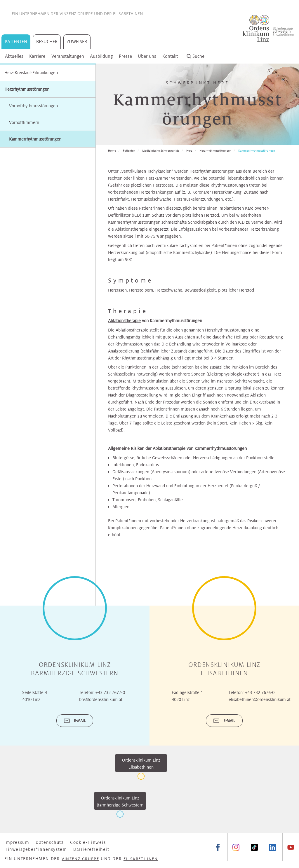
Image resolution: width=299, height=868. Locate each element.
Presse (125, 56)
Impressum (17, 842)
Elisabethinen (128, 14)
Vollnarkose (236, 344)
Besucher (47, 42)
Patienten (16, 42)
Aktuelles (14, 56)
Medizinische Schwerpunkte (161, 151)
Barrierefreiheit (91, 849)
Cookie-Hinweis (88, 842)
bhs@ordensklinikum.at (101, 699)
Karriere (37, 56)
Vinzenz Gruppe (76, 14)
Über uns (147, 56)
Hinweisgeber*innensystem (36, 849)
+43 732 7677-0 (110, 692)
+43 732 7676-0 (260, 692)
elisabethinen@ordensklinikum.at (260, 699)
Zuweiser (77, 42)
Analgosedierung (124, 351)
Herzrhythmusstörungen (27, 89)
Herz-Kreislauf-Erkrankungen (31, 73)
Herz (189, 151)
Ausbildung (101, 56)
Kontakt (170, 56)
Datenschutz (50, 842)
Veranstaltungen (68, 56)
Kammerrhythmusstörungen (257, 151)
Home (112, 151)
